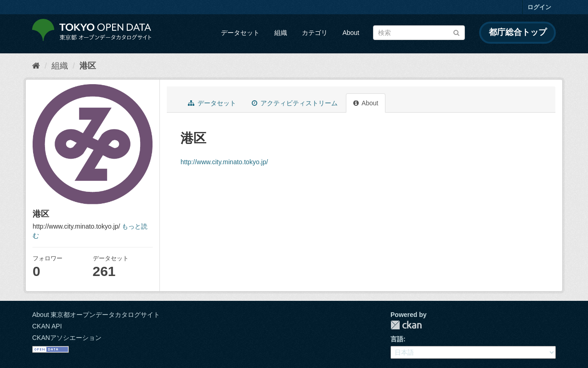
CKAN (406, 325)
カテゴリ (315, 33)
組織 (281, 33)
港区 (88, 66)
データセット (240, 33)
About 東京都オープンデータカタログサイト (96, 315)
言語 (397, 339)
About (351, 33)
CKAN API (47, 326)
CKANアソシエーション (67, 338)
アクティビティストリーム (295, 103)
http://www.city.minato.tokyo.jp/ (224, 162)
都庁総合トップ (518, 32)
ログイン (539, 7)
